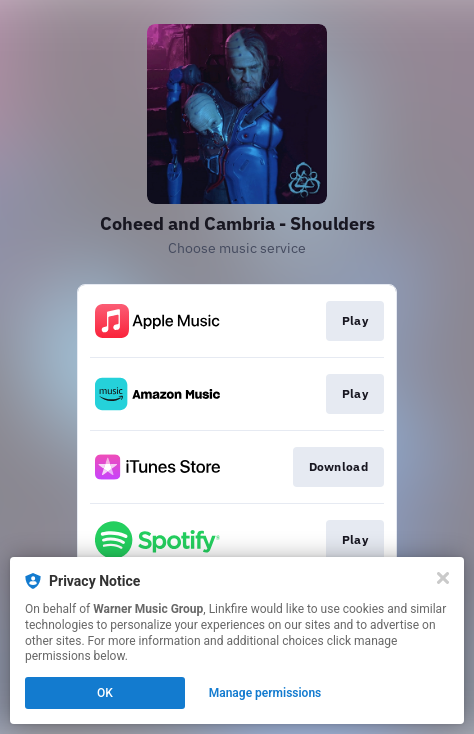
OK (105, 693)
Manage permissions (265, 693)
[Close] (443, 578)
